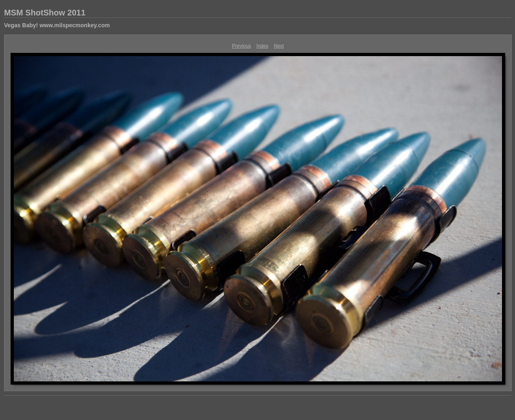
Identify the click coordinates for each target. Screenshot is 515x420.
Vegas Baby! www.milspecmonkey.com (57, 25)
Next (279, 46)
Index (262, 46)
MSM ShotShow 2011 (45, 13)
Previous (241, 46)
